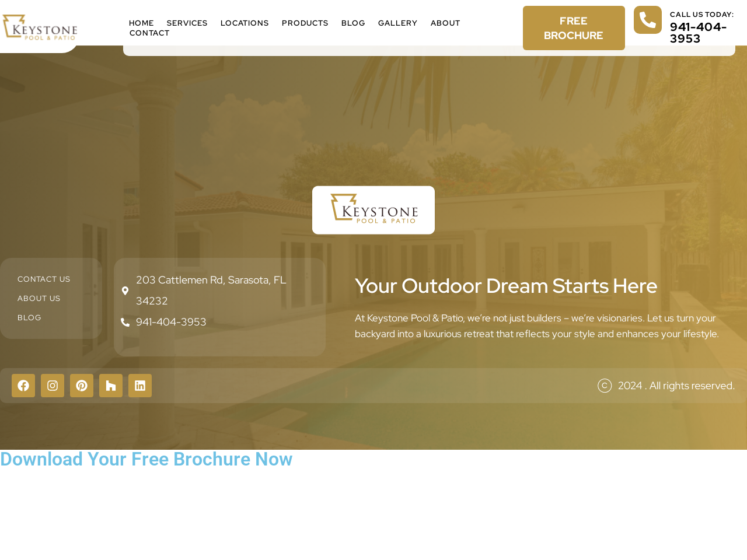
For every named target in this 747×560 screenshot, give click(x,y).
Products (305, 23)
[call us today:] (648, 20)
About (446, 23)
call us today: (702, 15)
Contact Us (44, 279)
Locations (245, 23)
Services (187, 23)
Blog (353, 23)
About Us (39, 298)
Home (142, 23)
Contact (150, 33)
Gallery (398, 23)
